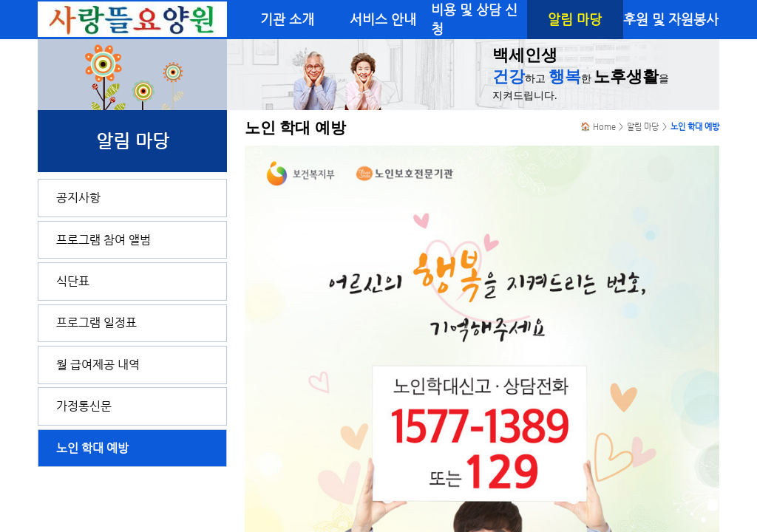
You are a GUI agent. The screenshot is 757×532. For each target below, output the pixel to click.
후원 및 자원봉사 (671, 19)
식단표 (73, 281)
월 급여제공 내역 (98, 365)
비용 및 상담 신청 (474, 19)
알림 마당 (575, 19)
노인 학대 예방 (92, 448)
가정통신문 (84, 406)
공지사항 (78, 198)
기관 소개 (287, 19)
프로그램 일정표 (96, 323)
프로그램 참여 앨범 (103, 240)
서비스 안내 (383, 19)
